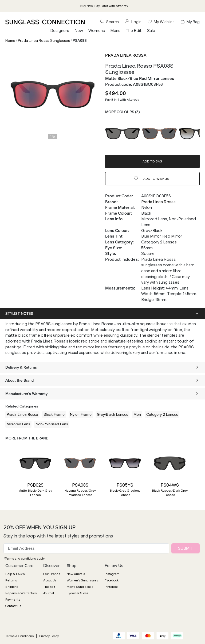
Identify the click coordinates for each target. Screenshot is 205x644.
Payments (13, 600)
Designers (60, 31)
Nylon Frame (81, 414)
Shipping (12, 587)
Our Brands (52, 574)
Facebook (112, 580)
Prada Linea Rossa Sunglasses (44, 41)
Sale (151, 31)
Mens (115, 31)
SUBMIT (186, 548)
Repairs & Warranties (21, 593)
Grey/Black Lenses (113, 414)
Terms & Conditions (19, 636)
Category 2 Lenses (162, 414)
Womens (97, 31)
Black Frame (54, 414)
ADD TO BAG (152, 161)
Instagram (112, 574)
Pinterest (111, 587)
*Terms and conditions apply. (24, 559)
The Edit (134, 31)
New (79, 31)
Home (10, 41)
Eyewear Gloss (77, 593)
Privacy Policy (49, 636)
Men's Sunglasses (80, 587)
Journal (49, 593)
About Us (50, 580)
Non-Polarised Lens (52, 424)
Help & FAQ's (15, 574)
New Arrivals (76, 574)
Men (137, 414)
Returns (11, 580)
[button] (8, 475)
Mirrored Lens (18, 424)
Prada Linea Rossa (126, 55)
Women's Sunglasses (82, 580)
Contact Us (13, 606)
